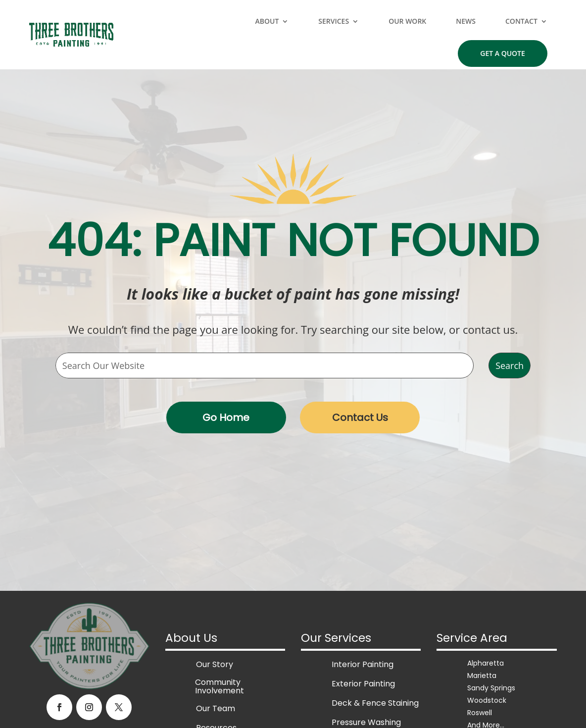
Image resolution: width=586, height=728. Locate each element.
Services (334, 21)
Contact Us (360, 417)
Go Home (226, 417)
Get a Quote (503, 53)
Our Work (407, 21)
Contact (521, 21)
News (466, 21)
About (267, 21)
